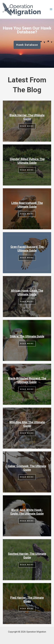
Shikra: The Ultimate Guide (27, 336)
